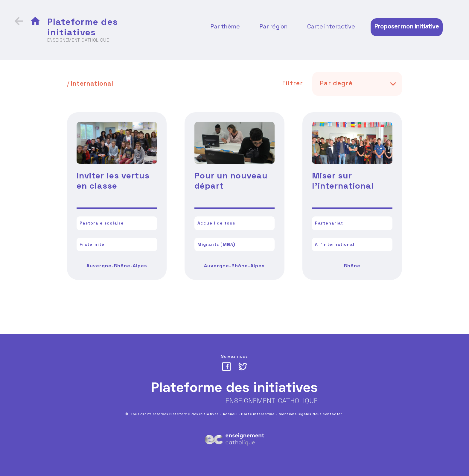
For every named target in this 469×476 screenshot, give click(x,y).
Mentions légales (295, 414)
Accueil (230, 414)
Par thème (225, 26)
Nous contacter (327, 414)
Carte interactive (331, 26)
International (92, 83)
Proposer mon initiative (407, 26)
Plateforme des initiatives (83, 27)
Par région (274, 26)
